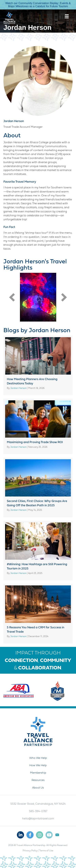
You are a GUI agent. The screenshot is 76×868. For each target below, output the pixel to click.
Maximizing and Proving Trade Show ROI (35, 442)
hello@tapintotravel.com (38, 819)
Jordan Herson (14, 121)
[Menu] (67, 16)
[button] (12, 297)
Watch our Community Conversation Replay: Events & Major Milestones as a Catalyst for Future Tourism (38, 5)
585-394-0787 (38, 811)
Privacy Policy (30, 851)
